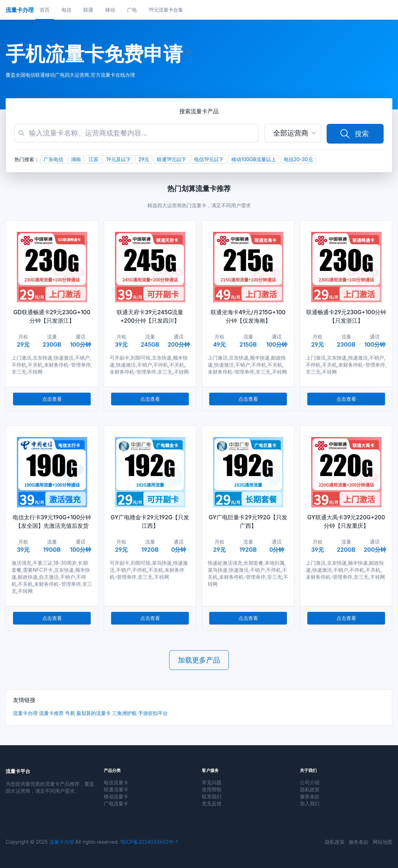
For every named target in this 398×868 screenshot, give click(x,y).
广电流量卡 (116, 803)
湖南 (76, 159)
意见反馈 (212, 803)
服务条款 (310, 796)
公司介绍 (310, 782)
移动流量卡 (116, 796)
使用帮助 (212, 789)
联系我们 (212, 796)
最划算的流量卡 (94, 713)
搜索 (354, 134)
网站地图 (383, 842)
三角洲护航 (124, 713)
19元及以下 (118, 159)
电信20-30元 (298, 159)
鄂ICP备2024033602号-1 (149, 842)
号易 (70, 713)
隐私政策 (310, 789)
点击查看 (52, 399)
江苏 (94, 159)
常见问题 (212, 782)
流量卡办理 (25, 713)
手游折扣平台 (153, 713)
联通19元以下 (172, 159)
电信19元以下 (209, 159)
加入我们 (310, 803)
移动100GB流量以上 (254, 159)
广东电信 (53, 159)
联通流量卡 (116, 789)
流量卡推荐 (51, 713)
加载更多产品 (199, 660)
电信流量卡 (116, 782)
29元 (144, 159)
